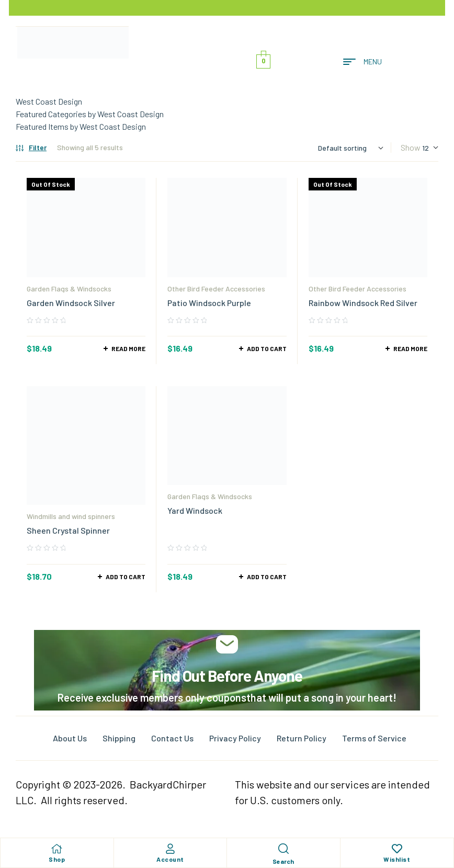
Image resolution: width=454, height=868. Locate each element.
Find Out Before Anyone (227, 675)
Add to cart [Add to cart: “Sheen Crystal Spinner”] (126, 577)
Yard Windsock (195, 510)
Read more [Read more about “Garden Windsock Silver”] (128, 348)
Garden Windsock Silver (71, 303)
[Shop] (57, 849)
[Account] (170, 849)
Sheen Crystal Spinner (68, 530)
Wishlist (397, 859)
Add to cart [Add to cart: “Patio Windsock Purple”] (267, 348)
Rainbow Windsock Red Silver (363, 303)
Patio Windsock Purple (209, 303)
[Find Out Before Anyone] (227, 644)
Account (170, 859)
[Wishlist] (397, 849)
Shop (57, 859)
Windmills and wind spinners (71, 516)
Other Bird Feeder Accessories (216, 289)
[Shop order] (351, 148)
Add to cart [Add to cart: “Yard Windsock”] (267, 577)
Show (411, 147)
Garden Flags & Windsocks (69, 289)
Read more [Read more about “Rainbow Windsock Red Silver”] (410, 348)
